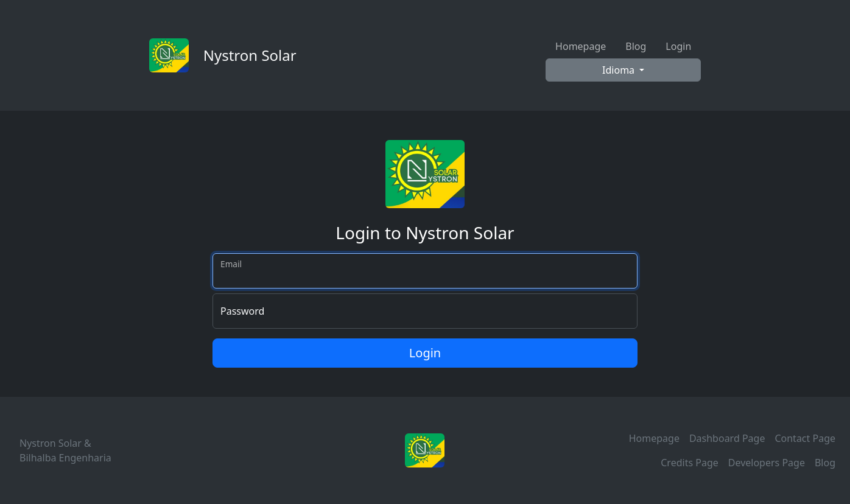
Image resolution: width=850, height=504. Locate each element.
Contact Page (805, 438)
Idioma (620, 70)
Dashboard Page (727, 438)
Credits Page (690, 463)
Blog (636, 46)
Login (678, 46)
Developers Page (767, 463)
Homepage (581, 46)
